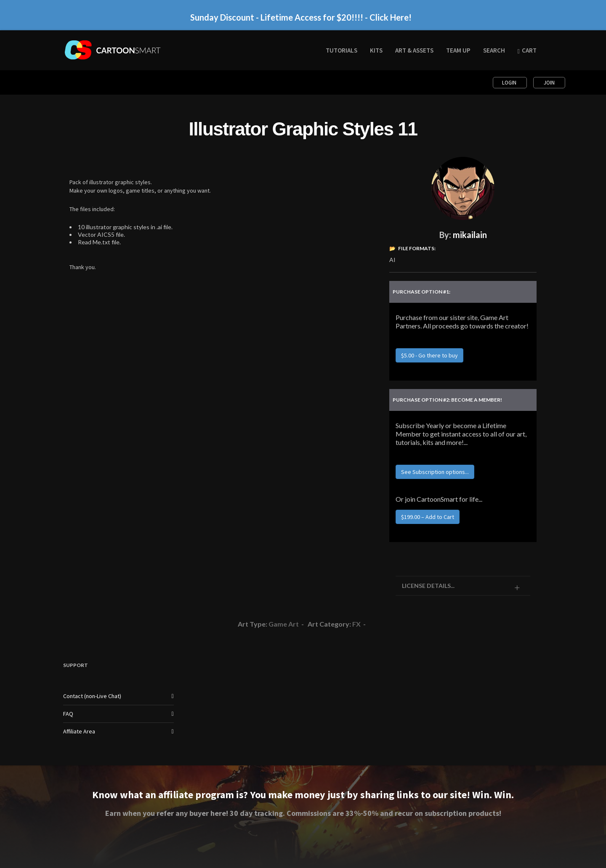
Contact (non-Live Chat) (92, 696)
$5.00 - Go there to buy (429, 355)
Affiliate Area (79, 731)
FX (356, 624)
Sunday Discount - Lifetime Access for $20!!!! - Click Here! (301, 17)
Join (549, 83)
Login (510, 83)
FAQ (68, 714)
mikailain (470, 235)
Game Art (284, 624)
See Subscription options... (435, 472)
